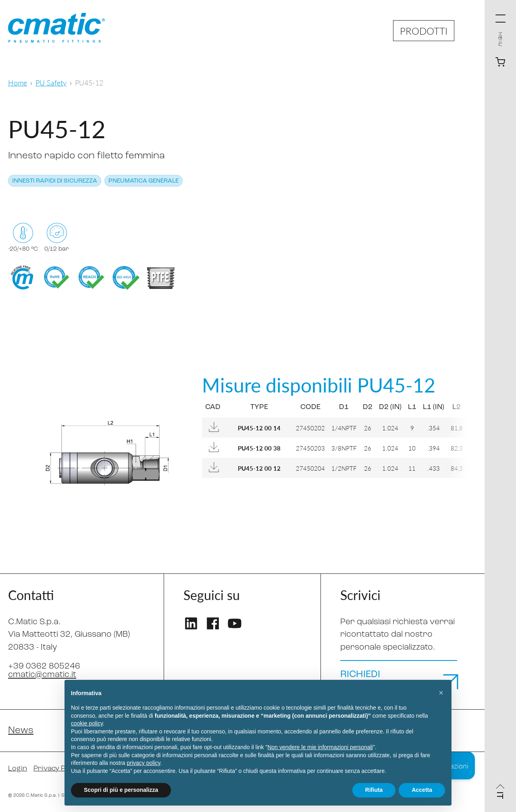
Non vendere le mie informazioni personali (320, 747)
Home (18, 82)
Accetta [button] (422, 790)
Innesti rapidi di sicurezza (55, 181)
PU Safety (51, 82)
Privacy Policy (57, 769)
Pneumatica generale (144, 181)
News (21, 731)
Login (18, 769)
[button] (441, 693)
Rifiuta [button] (374, 790)
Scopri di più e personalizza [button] (121, 790)
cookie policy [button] (87, 723)
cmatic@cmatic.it (42, 675)
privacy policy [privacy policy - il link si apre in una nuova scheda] (144, 763)
